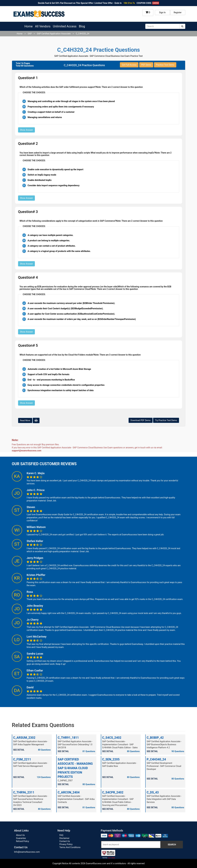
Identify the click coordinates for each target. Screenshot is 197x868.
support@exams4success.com (27, 451)
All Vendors (43, 26)
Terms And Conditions (70, 847)
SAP (30, 34)
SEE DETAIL (19, 750)
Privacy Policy (66, 844)
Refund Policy (23, 841)
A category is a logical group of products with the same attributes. (59, 251)
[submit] (182, 26)
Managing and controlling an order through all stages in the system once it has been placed (71, 101)
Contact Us (65, 841)
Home (29, 26)
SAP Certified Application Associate (54, 34)
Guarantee (21, 838)
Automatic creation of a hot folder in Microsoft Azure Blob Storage (59, 369)
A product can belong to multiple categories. (49, 241)
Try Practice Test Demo (166, 420)
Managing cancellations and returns (45, 117)
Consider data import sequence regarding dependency (54, 185)
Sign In (162, 12)
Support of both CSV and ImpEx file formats (48, 374)
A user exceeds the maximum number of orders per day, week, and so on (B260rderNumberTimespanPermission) (82, 319)
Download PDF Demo (141, 420)
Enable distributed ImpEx (40, 180)
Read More (25, 420)
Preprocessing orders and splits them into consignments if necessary (61, 107)
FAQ (61, 835)
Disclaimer (65, 838)
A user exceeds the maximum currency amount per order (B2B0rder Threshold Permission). (71, 303)
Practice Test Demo (165, 65)
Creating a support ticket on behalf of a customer (51, 112)
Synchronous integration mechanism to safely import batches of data (60, 390)
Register (178, 12)
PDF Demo (146, 65)
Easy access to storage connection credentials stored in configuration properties (66, 385)
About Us (20, 835)
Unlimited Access (65, 26)
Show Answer (27, 130)
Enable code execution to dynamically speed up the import (56, 169)
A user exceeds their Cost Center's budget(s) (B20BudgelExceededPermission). (65, 309)
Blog (82, 26)
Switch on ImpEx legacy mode (42, 175)
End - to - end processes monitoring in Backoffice (51, 380)
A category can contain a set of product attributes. (52, 246)
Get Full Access (129, 65)
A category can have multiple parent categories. (51, 235)
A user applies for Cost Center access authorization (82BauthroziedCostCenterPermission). (71, 314)
